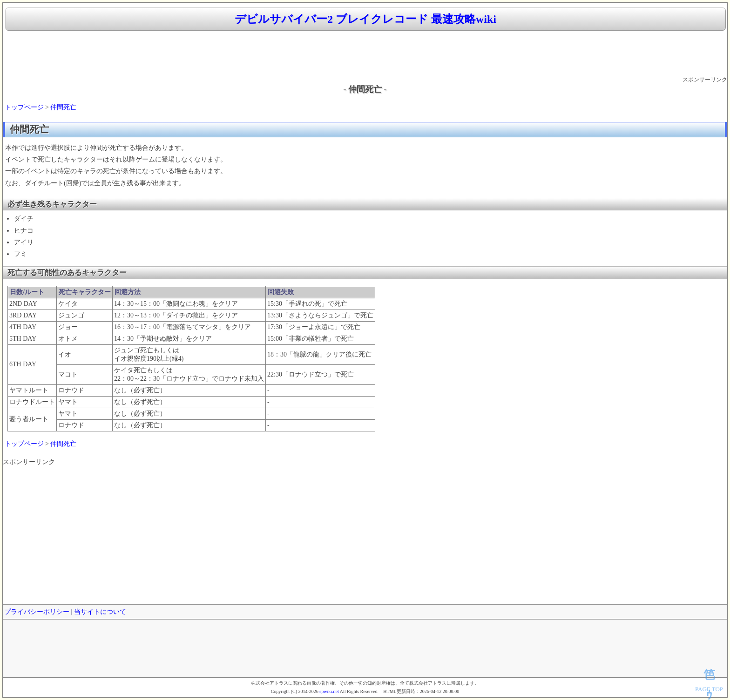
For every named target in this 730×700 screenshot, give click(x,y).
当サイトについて (100, 612)
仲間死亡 (63, 107)
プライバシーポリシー (37, 612)
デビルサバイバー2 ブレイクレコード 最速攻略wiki (365, 19)
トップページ (24, 107)
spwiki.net (329, 691)
